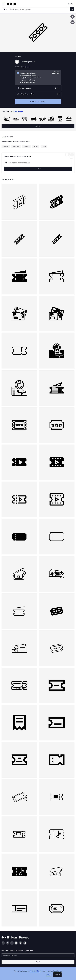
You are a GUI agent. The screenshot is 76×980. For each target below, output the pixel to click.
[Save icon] (73, 17)
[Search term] (39, 9)
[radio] (38, 78)
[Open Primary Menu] (3, 4)
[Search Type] (5, 9)
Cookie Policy (35, 971)
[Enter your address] (38, 955)
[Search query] (38, 163)
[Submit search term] (72, 9)
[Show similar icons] (73, 22)
